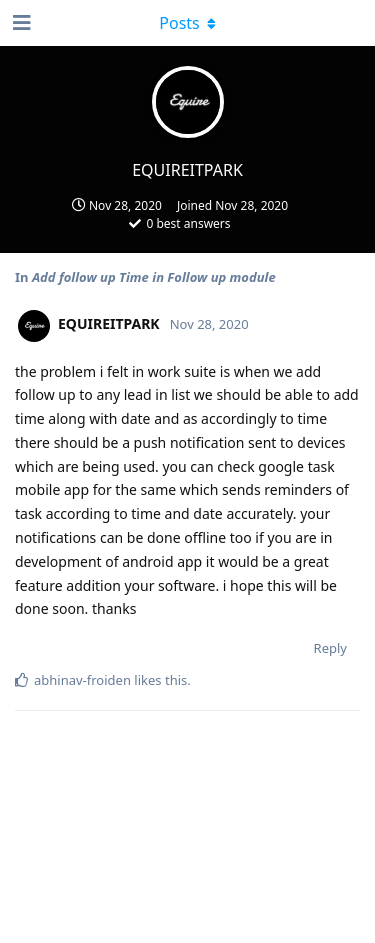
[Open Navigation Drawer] (20, 23)
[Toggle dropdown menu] (188, 23)
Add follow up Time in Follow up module (154, 277)
